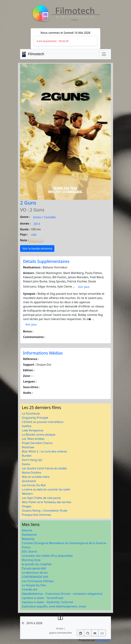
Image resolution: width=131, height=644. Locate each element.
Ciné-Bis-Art (30, 589)
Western (27, 494)
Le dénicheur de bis (35, 573)
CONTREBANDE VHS (35, 577)
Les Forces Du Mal (34, 485)
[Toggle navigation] (104, 54)
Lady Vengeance (33, 430)
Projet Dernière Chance (37, 443)
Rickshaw (28, 447)
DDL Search (29, 551)
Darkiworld (29, 535)
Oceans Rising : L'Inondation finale (45, 511)
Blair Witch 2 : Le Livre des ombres (44, 451)
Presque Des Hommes (36, 515)
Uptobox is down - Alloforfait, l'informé (47, 602)
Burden (27, 456)
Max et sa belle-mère (36, 477)
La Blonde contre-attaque (39, 435)
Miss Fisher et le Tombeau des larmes (47, 502)
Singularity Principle (35, 418)
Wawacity (28, 539)
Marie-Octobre (31, 473)
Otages (27, 506)
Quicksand (29, 481)
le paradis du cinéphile (37, 564)
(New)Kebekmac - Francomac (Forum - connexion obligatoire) (62, 594)
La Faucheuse (31, 413)
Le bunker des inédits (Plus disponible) (47, 556)
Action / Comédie (44, 217)
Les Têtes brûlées (33, 439)
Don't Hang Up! (32, 460)
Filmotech (103, 640)
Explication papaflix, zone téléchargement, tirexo (54, 606)
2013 (37, 224)
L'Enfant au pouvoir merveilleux (43, 422)
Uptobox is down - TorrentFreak (43, 598)
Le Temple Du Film (34, 585)
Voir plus (84, 287)
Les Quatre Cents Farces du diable (44, 468)
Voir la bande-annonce (37, 248)
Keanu (26, 464)
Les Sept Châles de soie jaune (41, 498)
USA (34, 235)
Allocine (27, 530)
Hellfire (27, 426)
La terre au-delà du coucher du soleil (46, 489)
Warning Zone (31, 560)
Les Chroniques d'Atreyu (38, 581)
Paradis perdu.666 (34, 568)
